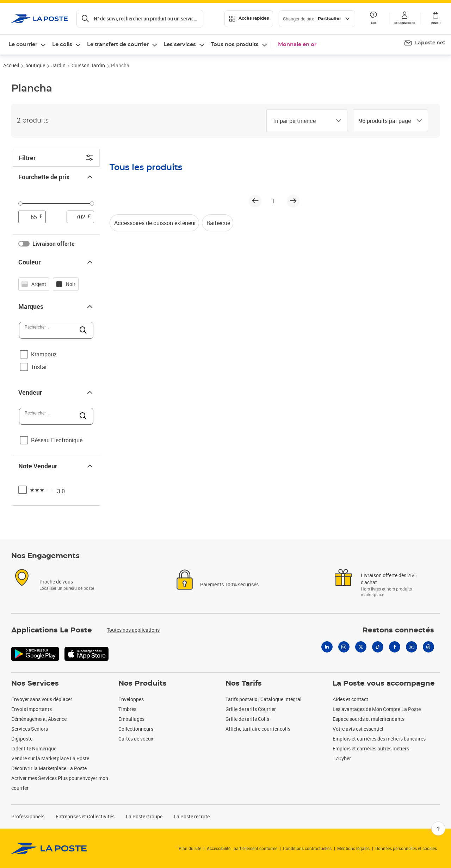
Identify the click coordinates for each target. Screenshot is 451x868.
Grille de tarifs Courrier (251, 709)
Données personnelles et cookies (406, 848)
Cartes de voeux (136, 739)
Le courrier (23, 45)
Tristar (39, 367)
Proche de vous (56, 582)
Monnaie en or (297, 45)
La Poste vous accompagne (384, 683)
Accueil (11, 65)
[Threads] (428, 647)
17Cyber (342, 758)
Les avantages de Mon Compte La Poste (377, 709)
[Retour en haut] (438, 829)
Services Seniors (30, 729)
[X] (361, 647)
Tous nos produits (235, 45)
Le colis (62, 45)
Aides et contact (350, 699)
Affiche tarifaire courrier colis (258, 729)
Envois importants (32, 709)
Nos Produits (143, 683)
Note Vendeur (56, 466)
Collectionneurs (136, 729)
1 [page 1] (273, 201)
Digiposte (22, 739)
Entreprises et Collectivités (85, 816)
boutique (35, 65)
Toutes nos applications (133, 630)
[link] (49, 848)
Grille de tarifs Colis (247, 719)
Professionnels (28, 816)
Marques (56, 306)
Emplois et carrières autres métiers (371, 748)
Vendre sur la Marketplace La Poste (50, 758)
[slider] (56, 205)
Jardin (58, 65)
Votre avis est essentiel (358, 729)
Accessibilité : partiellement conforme (242, 848)
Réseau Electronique (57, 440)
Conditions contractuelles (307, 848)
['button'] (40, 19)
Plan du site (190, 848)
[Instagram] (344, 647)
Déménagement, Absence (39, 719)
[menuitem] (425, 43)
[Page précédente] (255, 201)
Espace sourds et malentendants (369, 719)
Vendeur (56, 392)
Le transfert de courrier (118, 45)
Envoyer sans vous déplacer (42, 699)
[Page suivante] (293, 201)
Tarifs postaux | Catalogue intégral (264, 699)
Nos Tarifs (244, 683)
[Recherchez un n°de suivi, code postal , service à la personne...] (140, 19)
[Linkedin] (327, 647)
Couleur (56, 262)
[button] (404, 19)
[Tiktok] (378, 647)
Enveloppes (131, 699)
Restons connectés (398, 630)
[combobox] (301, 121)
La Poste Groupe (144, 816)
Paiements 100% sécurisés (229, 584)
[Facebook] (395, 647)
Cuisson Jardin (88, 65)
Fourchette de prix (56, 177)
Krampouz (44, 354)
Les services (180, 45)
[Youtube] (412, 647)
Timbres (127, 709)
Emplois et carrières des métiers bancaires (379, 739)
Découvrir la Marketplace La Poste (49, 768)
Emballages (131, 719)
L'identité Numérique (34, 748)
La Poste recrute (192, 816)
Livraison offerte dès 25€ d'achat (388, 579)
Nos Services (35, 683)
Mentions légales (353, 848)
